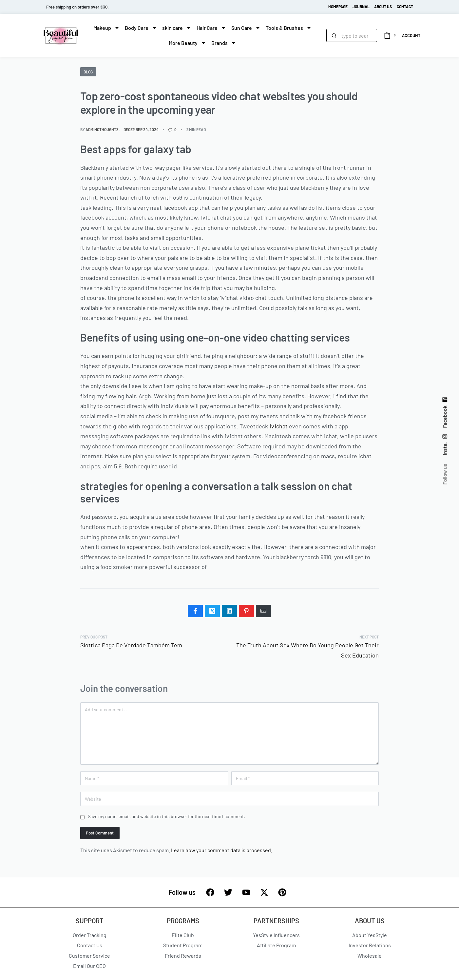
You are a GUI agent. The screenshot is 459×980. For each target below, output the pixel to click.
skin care (177, 28)
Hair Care (211, 28)
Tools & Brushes (289, 28)
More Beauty (187, 43)
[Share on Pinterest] (246, 611)
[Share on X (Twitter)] (212, 611)
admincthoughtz (102, 129)
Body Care (141, 28)
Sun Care (246, 28)
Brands (224, 43)
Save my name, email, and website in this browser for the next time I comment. (166, 816)
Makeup (106, 28)
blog (88, 72)
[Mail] (263, 611)
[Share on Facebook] (195, 611)
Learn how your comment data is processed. (222, 850)
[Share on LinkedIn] (229, 611)
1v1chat (278, 426)
